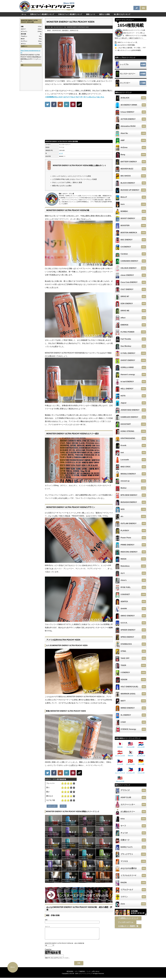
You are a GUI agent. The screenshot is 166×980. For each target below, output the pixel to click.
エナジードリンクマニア (85, 976)
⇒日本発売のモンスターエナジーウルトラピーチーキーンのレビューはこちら (75, 97)
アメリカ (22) (130, 746)
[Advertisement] (79, 124)
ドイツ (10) (141, 763)
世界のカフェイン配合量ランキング (42, 14)
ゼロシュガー (52, 806)
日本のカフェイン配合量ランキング (70, 14)
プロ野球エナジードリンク (128, 918)
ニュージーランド (120, 772)
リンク (88, 974)
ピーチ (61, 153)
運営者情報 (70, 974)
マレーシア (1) (120, 781)
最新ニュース (91, 14)
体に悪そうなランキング (122, 14)
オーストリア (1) (120, 755)
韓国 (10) (131, 755)
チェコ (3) (120, 763)
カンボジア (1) (141, 755)
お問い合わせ (96, 974)
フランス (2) (141, 772)
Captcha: (48, 952)
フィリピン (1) (131, 772)
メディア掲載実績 (80, 974)
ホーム (24, 14)
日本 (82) (120, 746)
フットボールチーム (126, 922)
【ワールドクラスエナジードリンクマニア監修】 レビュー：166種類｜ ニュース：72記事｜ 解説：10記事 (84, 895)
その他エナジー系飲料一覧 (128, 926)
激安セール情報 (104, 14)
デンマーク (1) (131, 763)
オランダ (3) (141, 746)
